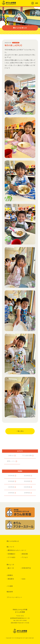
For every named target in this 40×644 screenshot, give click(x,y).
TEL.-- (20, 620)
